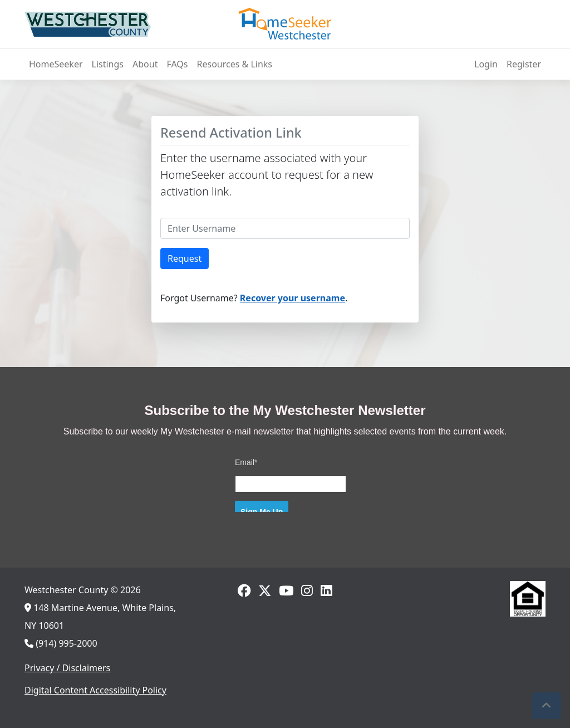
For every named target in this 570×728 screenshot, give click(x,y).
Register (524, 64)
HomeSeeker (56, 64)
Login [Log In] (486, 64)
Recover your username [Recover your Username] (293, 298)
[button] (547, 706)
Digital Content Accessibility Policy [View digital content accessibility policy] (95, 690)
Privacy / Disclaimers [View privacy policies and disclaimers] (67, 668)
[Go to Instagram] (307, 590)
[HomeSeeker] (285, 24)
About (145, 64)
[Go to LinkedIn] (326, 590)
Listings (108, 64)
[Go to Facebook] (244, 590)
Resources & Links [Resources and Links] (235, 64)
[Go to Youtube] (286, 590)
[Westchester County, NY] (88, 24)
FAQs (177, 64)
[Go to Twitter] (265, 590)
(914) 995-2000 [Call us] (61, 643)
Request (185, 258)
